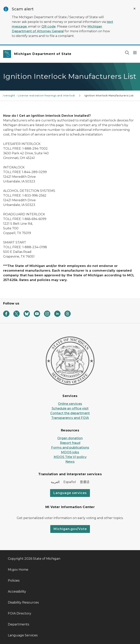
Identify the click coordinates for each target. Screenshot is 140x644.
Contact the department (70, 413)
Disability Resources (23, 602)
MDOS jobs (70, 452)
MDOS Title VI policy (70, 457)
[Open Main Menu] (135, 53)
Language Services (23, 635)
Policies (14, 581)
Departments (18, 624)
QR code (48, 26)
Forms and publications (70, 448)
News (70, 462)
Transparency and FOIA (70, 418)
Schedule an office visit (70, 408)
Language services (70, 493)
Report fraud (70, 443)
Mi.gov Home (18, 570)
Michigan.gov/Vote (70, 529)
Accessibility (17, 591)
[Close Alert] (135, 9)
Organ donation (70, 438)
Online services (70, 404)
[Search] (127, 53)
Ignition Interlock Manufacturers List (109, 96)
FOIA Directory (20, 613)
